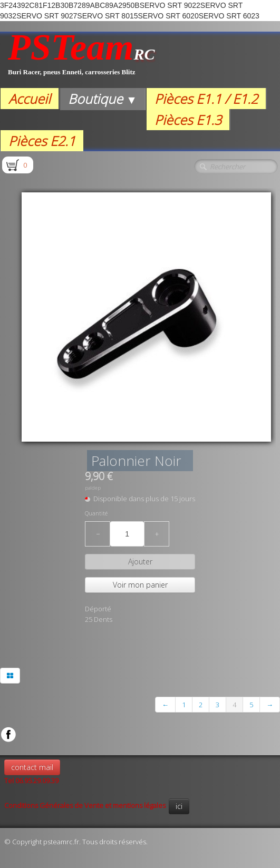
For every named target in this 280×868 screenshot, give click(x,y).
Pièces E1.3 (188, 120)
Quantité (96, 513)
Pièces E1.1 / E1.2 (206, 99)
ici (179, 806)
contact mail (32, 767)
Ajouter (140, 562)
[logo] (81, 60)
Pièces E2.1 (42, 141)
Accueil (30, 99)
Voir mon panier (140, 585)
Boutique (103, 99)
